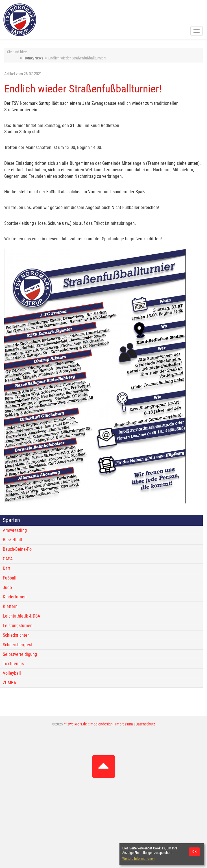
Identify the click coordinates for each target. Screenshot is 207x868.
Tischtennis (13, 664)
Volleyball (12, 673)
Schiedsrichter (16, 635)
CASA (8, 559)
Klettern (10, 606)
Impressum (124, 724)
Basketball (12, 540)
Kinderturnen (15, 597)
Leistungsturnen (18, 626)
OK (194, 852)
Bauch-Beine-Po (17, 549)
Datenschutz (145, 724)
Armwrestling (15, 530)
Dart (7, 568)
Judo (7, 588)
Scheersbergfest (18, 645)
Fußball (10, 578)
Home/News (33, 58)
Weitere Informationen (138, 859)
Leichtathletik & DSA (21, 616)
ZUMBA (9, 683)
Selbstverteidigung (20, 654)
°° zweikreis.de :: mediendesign (88, 724)
